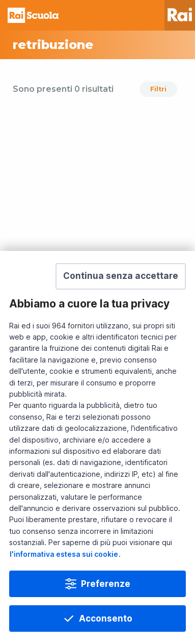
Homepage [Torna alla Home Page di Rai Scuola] (33, 15)
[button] (121, 276)
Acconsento (106, 619)
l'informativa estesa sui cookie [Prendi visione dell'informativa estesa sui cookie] (64, 554)
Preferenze (106, 584)
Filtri (158, 89)
